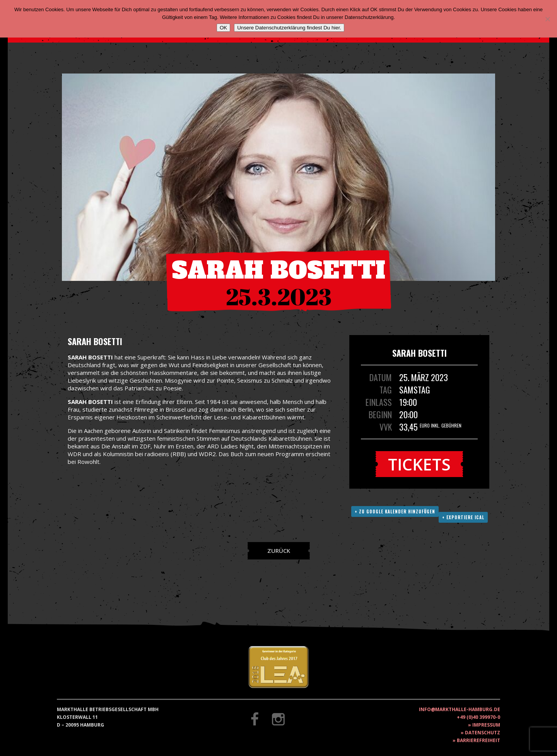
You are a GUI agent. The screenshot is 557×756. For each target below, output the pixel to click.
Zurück (279, 551)
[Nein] (547, 19)
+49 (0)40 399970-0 (478, 717)
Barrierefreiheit (478, 740)
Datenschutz (483, 733)
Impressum (486, 725)
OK (223, 28)
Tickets (419, 464)
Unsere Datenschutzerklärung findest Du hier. (289, 28)
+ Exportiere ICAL (463, 517)
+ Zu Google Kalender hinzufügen (395, 511)
